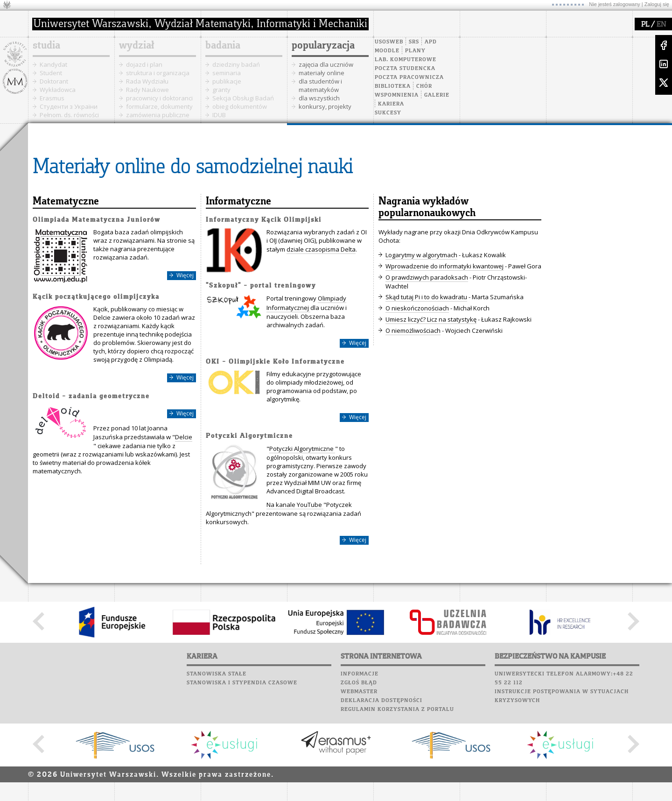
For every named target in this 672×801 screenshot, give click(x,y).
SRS (414, 42)
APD (431, 42)
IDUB (219, 115)
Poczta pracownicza (409, 77)
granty (221, 90)
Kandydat (53, 64)
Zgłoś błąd (359, 683)
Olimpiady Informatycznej (306, 303)
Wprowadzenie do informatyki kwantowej (444, 266)
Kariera (391, 104)
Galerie (437, 95)
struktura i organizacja (158, 73)
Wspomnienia (397, 95)
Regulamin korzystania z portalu (397, 710)
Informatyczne (238, 202)
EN (661, 25)
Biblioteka (393, 86)
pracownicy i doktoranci (159, 98)
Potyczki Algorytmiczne (249, 436)
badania (223, 46)
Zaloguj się (657, 4)
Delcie (184, 437)
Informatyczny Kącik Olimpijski (264, 220)
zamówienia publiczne (158, 115)
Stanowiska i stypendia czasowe (242, 683)
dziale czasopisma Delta (321, 249)
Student (51, 73)
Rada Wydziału (147, 81)
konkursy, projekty (325, 106)
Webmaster (359, 692)
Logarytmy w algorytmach (421, 255)
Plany (415, 51)
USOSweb (389, 42)
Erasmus (52, 98)
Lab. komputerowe (406, 60)
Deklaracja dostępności (381, 701)
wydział (136, 46)
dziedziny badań (236, 64)
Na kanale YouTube (295, 505)
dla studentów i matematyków (320, 85)
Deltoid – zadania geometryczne (91, 397)
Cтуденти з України (69, 106)
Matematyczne (66, 202)
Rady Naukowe (147, 90)
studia (46, 46)
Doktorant (54, 81)
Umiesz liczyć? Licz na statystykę (431, 319)
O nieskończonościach (417, 308)
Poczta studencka (405, 69)
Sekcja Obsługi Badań (243, 98)
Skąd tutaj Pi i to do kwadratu (426, 297)
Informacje (360, 674)
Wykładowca (58, 90)
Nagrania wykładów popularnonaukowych (427, 207)
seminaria (227, 73)
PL (645, 25)
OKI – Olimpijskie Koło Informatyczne (275, 362)
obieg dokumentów (240, 106)
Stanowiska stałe (217, 674)
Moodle (387, 51)
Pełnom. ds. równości (69, 115)
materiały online (322, 73)
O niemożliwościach (413, 330)
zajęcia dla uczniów (326, 64)
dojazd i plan (144, 64)
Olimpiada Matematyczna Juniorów (97, 220)
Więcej (185, 275)
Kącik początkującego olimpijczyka (96, 297)
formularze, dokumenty (159, 106)
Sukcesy (388, 113)
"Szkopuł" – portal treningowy (261, 286)
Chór (424, 86)
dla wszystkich (319, 98)
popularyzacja (323, 46)
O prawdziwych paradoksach (427, 277)
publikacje (227, 81)
